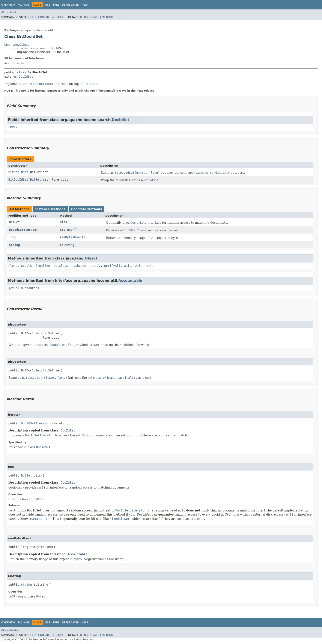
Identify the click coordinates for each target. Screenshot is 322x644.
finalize (43, 266)
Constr (44, 17)
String (14, 245)
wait (128, 266)
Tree (56, 5)
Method (57, 17)
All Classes (10, 12)
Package (23, 5)
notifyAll (112, 266)
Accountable (14, 63)
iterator (67, 230)
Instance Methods (50, 209)
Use (48, 5)
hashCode (79, 266)
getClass (61, 266)
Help (85, 5)
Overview (8, 5)
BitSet (35, 172)
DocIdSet (26, 77)
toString (67, 245)
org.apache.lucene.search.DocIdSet (37, 48)
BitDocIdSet (18, 172)
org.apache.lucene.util (36, 30)
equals (26, 266)
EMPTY (13, 127)
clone (13, 266)
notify (95, 266)
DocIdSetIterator (23, 230)
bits (63, 222)
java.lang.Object (17, 45)
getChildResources (24, 288)
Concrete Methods (87, 209)
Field (32, 17)
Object (91, 258)
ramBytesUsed (71, 237)
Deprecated (71, 5)
